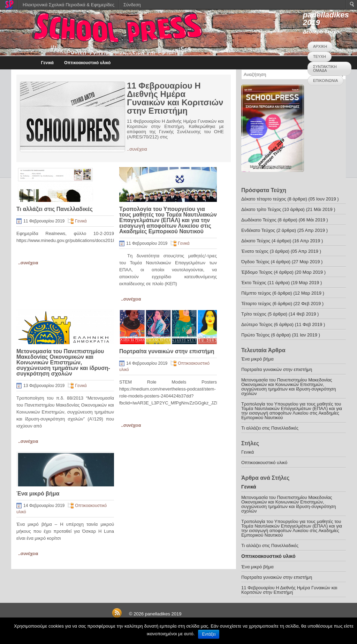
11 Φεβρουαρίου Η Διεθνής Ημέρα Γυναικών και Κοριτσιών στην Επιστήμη (175, 98)
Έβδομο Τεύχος (257, 272)
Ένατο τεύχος (255, 251)
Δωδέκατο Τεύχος (259, 220)
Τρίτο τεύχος (254, 314)
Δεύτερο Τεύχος (257, 324)
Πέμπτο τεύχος (256, 293)
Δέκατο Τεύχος (256, 241)
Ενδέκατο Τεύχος (258, 230)
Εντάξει (209, 634)
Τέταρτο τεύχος (256, 304)
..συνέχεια (137, 149)
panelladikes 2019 (326, 19)
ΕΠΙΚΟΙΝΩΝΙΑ (325, 81)
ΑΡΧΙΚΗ (320, 46)
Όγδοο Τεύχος (255, 262)
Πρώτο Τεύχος (256, 335)
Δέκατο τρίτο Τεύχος (261, 209)
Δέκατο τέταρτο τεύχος (264, 199)
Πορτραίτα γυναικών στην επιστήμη (167, 351)
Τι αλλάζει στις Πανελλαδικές (55, 209)
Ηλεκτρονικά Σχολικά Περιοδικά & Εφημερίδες (69, 5)
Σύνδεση (132, 5)
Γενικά (47, 63)
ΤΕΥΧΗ (320, 56)
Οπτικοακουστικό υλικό (87, 63)
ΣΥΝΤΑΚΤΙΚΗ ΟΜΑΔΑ (325, 69)
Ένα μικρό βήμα (38, 494)
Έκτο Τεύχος (254, 283)
